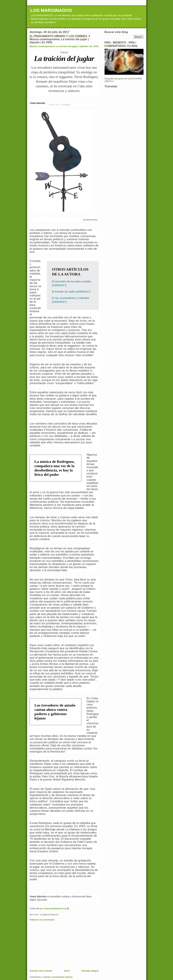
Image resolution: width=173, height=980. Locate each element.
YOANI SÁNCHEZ (38, 103)
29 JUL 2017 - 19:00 (60, 105)
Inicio (67, 971)
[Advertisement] (56, 945)
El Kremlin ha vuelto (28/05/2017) (71, 292)
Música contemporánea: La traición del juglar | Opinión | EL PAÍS (64, 46)
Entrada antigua (90, 971)
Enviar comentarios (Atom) (58, 977)
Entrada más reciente (41, 971)
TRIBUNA (64, 52)
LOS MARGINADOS (51, 10)
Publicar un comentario (42, 920)
